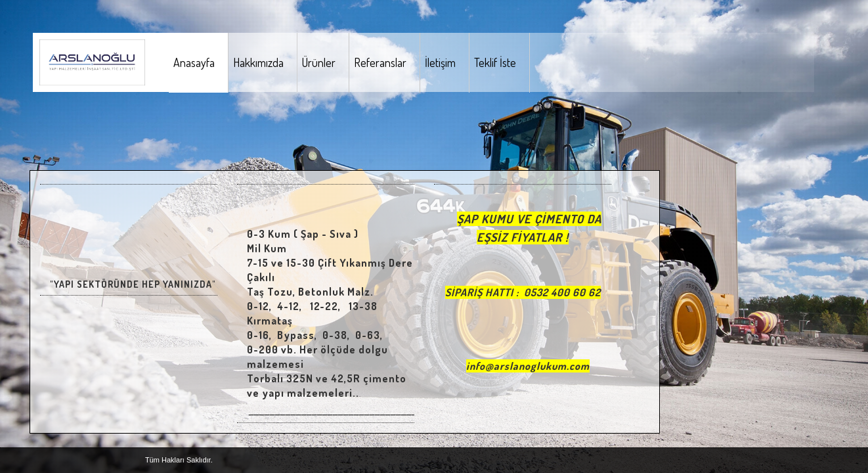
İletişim (440, 62)
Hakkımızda (258, 62)
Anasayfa (194, 62)
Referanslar (380, 62)
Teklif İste (495, 62)
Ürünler (319, 62)
